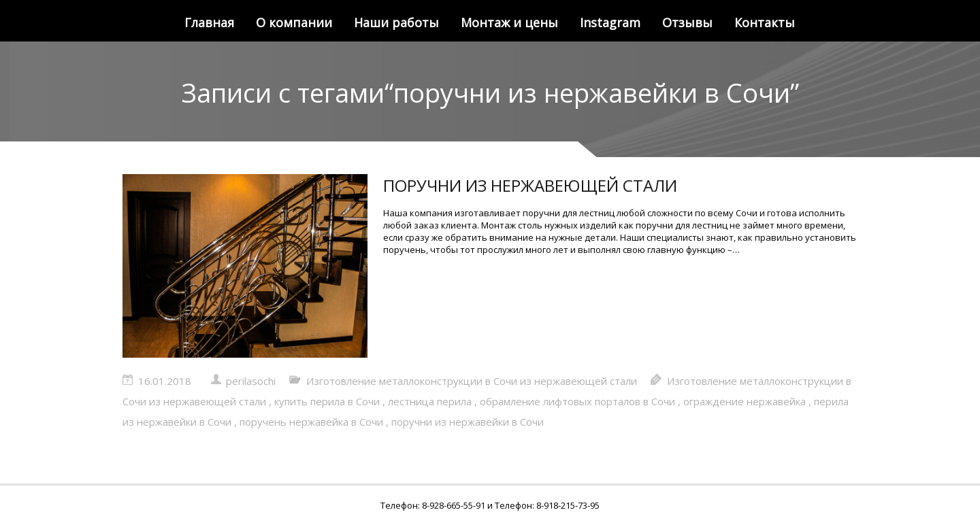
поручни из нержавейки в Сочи (468, 422)
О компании (294, 22)
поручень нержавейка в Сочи (311, 422)
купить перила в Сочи (327, 401)
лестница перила (430, 401)
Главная (209, 22)
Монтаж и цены (509, 22)
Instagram (610, 22)
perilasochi (251, 381)
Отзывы (687, 22)
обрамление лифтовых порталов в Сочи (577, 401)
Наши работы (396, 22)
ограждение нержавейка (745, 401)
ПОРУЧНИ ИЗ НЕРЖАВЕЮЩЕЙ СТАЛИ (530, 185)
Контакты (765, 22)
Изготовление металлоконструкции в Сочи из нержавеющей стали (472, 381)
